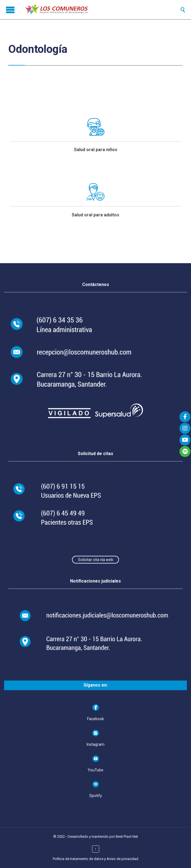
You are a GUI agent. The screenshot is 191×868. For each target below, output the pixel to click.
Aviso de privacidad (122, 859)
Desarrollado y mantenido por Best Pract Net (103, 836)
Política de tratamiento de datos (78, 859)
